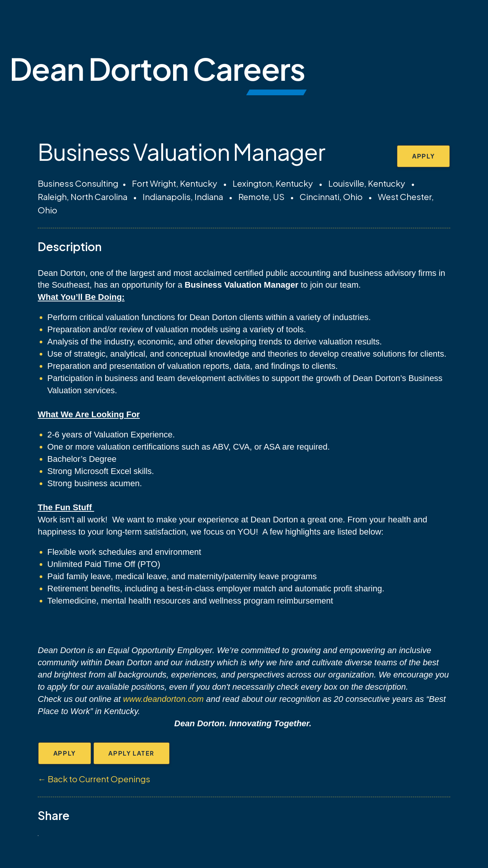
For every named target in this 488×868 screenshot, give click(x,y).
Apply (423, 156)
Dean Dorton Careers (157, 68)
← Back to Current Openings (94, 780)
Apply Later (133, 753)
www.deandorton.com (164, 699)
